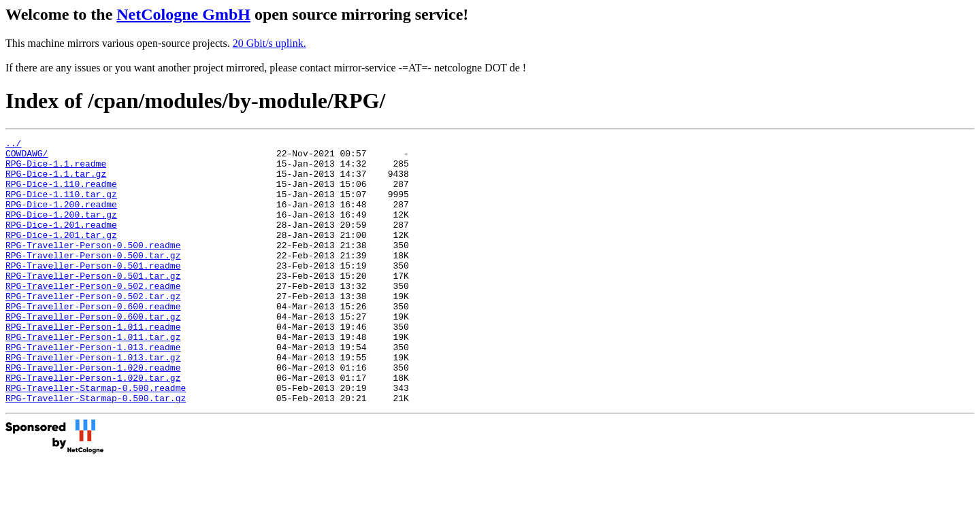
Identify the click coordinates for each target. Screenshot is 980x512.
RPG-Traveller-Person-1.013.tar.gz (93, 402)
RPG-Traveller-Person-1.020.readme (93, 414)
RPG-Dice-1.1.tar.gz (56, 182)
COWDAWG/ (27, 157)
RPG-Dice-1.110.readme (61, 194)
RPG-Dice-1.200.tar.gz (61, 231)
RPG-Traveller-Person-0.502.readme (93, 316)
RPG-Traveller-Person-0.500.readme (93, 267)
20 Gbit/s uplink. (269, 43)
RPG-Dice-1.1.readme (56, 169)
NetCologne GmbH (183, 14)
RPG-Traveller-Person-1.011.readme (93, 365)
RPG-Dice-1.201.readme (61, 243)
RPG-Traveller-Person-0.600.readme (93, 341)
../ (13, 145)
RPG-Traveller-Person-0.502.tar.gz (93, 328)
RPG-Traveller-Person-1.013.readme (93, 390)
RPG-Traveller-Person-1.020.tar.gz (93, 426)
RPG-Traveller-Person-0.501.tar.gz (93, 304)
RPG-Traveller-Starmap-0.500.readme (96, 439)
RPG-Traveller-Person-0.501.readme (93, 292)
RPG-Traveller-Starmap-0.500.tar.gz (96, 451)
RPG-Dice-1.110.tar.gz (61, 206)
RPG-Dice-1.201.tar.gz (61, 255)
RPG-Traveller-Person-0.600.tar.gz (93, 353)
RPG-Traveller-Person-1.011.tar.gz (93, 377)
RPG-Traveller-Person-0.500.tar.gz (93, 279)
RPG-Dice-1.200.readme (61, 218)
